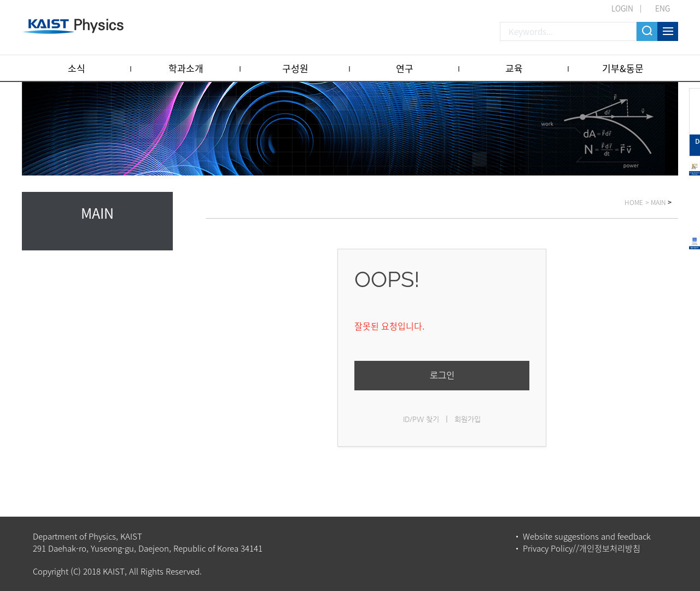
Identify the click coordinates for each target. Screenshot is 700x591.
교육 (514, 68)
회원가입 (468, 419)
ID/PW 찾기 (421, 419)
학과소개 (186, 68)
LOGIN (622, 8)
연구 (405, 68)
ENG (663, 8)
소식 (77, 68)
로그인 (442, 375)
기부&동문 (623, 68)
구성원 (295, 68)
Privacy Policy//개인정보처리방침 (582, 548)
